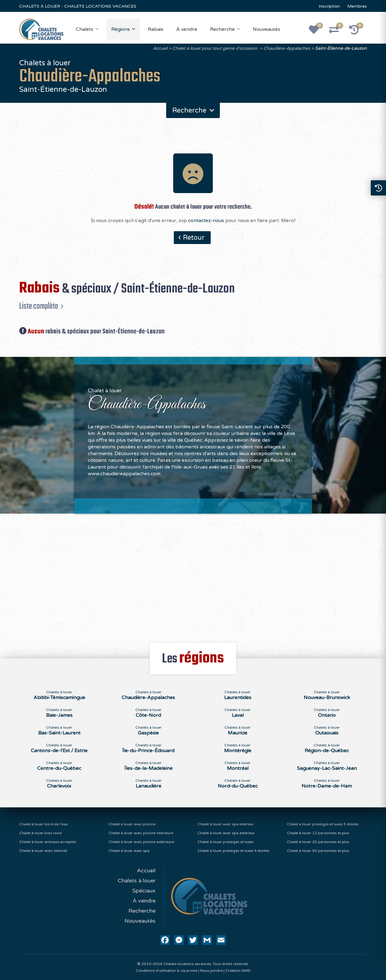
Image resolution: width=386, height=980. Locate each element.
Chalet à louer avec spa (129, 851)
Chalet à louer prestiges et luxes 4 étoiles (233, 851)
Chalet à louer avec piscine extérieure (141, 842)
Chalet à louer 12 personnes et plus (318, 833)
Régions (121, 29)
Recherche (222, 29)
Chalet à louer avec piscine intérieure (141, 833)
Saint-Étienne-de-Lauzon (341, 48)
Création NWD (238, 971)
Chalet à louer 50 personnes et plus (318, 851)
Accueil (160, 48)
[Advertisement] (193, 575)
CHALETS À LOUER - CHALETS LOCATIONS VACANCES (78, 6)
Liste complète (39, 306)
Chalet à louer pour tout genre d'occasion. (215, 48)
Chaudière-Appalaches (287, 48)
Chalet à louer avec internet (43, 851)
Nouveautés (266, 29)
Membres (357, 6)
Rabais (156, 29)
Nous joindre (211, 971)
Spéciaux (144, 891)
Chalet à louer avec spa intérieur (226, 824)
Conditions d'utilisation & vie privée (166, 971)
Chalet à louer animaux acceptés (48, 842)
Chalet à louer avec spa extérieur (226, 833)
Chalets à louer (137, 881)
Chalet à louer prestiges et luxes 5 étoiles (323, 824)
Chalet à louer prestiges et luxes (225, 842)
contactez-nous (206, 221)
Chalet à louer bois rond (40, 833)
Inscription (329, 6)
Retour (194, 238)
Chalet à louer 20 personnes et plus (318, 842)
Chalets (85, 29)
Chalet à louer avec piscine (132, 824)
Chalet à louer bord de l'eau (44, 824)
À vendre (187, 29)
